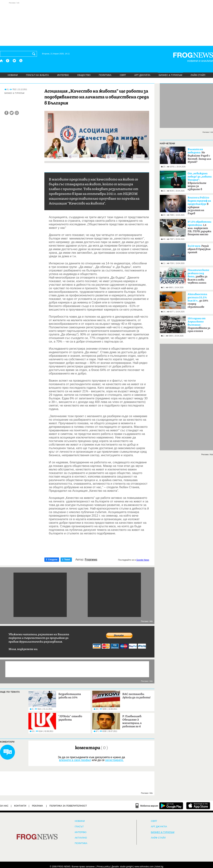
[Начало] (2, 61)
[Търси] (34, 54)
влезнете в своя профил (75, 760)
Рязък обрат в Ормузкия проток (199, 249)
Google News (143, 560)
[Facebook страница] (8, 61)
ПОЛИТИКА (105, 75)
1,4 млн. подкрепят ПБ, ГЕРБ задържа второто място (199, 228)
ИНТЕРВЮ (63, 75)
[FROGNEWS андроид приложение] (171, 806)
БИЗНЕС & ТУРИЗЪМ (170, 75)
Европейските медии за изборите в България (200, 182)
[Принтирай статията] (17, 113)
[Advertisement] (106, 24)
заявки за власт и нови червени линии (198, 276)
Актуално (81, 838)
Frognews (91, 560)
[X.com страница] (14, 61)
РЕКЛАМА (37, 806)
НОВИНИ (13, 75)
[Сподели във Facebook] (6, 113)
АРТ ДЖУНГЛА (142, 75)
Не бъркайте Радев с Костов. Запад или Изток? (199, 156)
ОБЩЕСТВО (84, 75)
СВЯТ (123, 75)
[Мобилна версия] (147, 806)
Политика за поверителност (68, 806)
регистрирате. (114, 760)
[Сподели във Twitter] (12, 113)
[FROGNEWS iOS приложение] (198, 806)
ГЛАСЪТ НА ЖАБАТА (37, 75)
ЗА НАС (4, 806)
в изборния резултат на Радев (199, 206)
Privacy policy (103, 867)
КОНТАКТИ (20, 806)
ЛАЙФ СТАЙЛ (198, 75)
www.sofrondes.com (144, 867)
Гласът (79, 827)
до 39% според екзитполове (198, 301)
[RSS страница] (21, 61)
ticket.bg (159, 867)
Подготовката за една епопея (199, 325)
